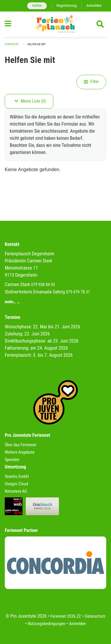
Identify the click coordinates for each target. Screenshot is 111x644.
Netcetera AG (16, 491)
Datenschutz (95, 616)
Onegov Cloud (16, 484)
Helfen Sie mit (37, 44)
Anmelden (94, 5)
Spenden (12, 460)
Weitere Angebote (20, 452)
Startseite (12, 44)
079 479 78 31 (78, 292)
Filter (91, 82)
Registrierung (67, 5)
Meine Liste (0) (30, 101)
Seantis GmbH (17, 477)
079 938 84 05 (43, 285)
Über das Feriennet (20, 445)
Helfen (37, 5)
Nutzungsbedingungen (47, 624)
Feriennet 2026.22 (66, 616)
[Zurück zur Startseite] (55, 24)
